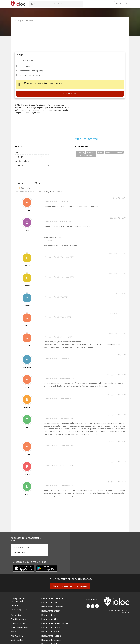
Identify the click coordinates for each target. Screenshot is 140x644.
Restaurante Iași (49, 615)
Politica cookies (18, 623)
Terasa (101, 152)
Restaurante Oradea (51, 640)
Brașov (20, 21)
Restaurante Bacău (50, 632)
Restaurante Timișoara (52, 607)
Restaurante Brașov (51, 611)
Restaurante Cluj (49, 602)
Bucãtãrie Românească (114, 152)
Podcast (16, 605)
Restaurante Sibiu (50, 619)
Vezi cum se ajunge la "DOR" (87, 139)
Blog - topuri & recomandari (19, 600)
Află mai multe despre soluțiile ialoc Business (70, 586)
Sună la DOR (70, 94)
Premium (80, 152)
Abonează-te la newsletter (21, 550)
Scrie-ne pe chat (20, 610)
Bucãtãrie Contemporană (86, 156)
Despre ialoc (17, 615)
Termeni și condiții (19, 627)
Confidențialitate (19, 619)
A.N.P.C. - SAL (17, 636)
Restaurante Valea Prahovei (55, 623)
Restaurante (31, 21)
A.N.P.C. (14, 632)
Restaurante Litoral (51, 627)
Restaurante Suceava (51, 636)
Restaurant (91, 152)
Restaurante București (52, 598)
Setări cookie (17, 640)
